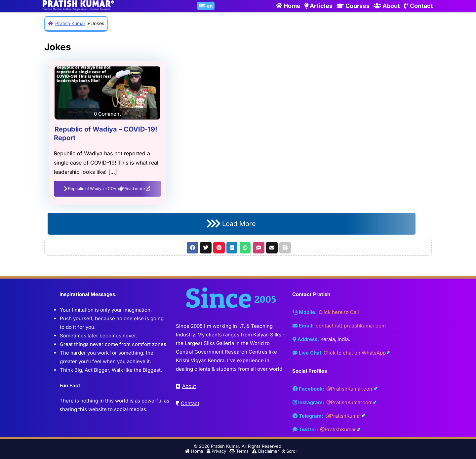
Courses (353, 6)
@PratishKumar (343, 416)
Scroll (290, 451)
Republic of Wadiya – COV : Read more (107, 188)
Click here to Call (339, 312)
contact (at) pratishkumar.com (351, 326)
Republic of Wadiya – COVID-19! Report (106, 134)
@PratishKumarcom (349, 402)
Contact (418, 6)
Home (288, 6)
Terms (239, 451)
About (387, 6)
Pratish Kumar (70, 23)
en (206, 6)
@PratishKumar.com (350, 389)
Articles (318, 6)
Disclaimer (265, 451)
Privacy (216, 451)
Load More (231, 224)
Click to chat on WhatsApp (355, 353)
